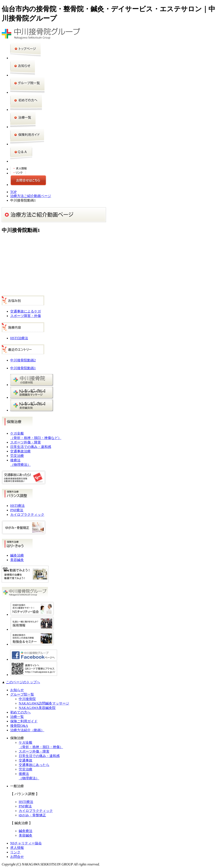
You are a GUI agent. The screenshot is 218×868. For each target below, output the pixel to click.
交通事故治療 (20, 451)
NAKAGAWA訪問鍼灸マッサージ (44, 703)
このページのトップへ (23, 682)
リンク (15, 852)
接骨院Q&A (19, 726)
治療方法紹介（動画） (27, 730)
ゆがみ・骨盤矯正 (32, 815)
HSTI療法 (17, 506)
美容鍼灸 (17, 560)
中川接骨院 (27, 699)
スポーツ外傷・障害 (26, 442)
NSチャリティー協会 (26, 843)
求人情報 (17, 848)
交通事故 (26, 760)
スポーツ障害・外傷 (26, 316)
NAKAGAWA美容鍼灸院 (37, 708)
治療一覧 (17, 717)
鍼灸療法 (26, 831)
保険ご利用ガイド (24, 721)
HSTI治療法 (19, 338)
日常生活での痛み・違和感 (31, 447)
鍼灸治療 (17, 555)
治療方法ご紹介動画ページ (31, 196)
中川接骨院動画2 (23, 360)
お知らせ (17, 690)
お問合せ (17, 857)
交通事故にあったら (34, 765)
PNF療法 (17, 510)
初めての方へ (20, 712)
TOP (13, 192)
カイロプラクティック (27, 515)
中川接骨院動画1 (23, 368)
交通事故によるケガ (26, 311)
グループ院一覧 (22, 694)
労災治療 (17, 456)
